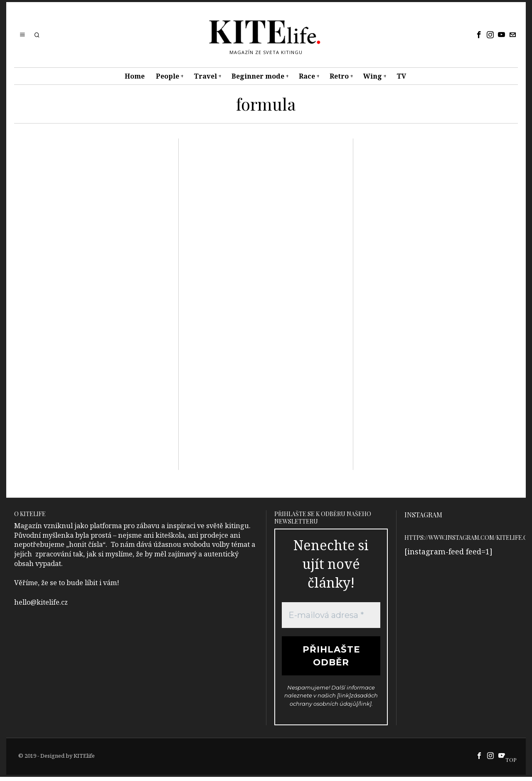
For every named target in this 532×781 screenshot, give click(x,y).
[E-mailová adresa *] (331, 615)
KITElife (84, 759)
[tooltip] (479, 35)
